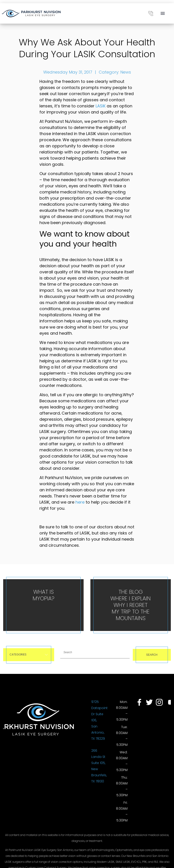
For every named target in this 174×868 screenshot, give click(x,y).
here (80, 502)
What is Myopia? (43, 595)
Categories (29, 654)
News (126, 72)
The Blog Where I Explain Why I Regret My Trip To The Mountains (130, 605)
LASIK (101, 106)
